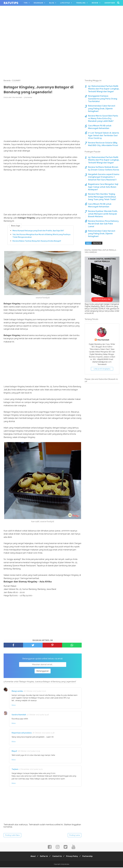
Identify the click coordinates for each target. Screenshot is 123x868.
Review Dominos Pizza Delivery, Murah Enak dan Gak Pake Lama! (103, 224)
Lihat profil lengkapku (102, 369)
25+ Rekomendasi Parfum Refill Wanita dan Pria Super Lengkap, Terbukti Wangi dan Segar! (104, 89)
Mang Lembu (17, 692)
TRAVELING (81, 3)
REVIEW (95, 3)
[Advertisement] (61, 17)
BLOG (52, 3)
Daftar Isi (43, 857)
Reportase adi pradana (22, 733)
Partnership (89, 857)
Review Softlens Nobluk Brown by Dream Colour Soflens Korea (104, 168)
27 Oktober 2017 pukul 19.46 (38, 715)
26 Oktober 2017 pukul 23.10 (35, 692)
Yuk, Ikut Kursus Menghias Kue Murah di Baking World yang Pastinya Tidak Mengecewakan (41, 236)
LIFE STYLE (65, 3)
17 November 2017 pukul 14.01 (31, 770)
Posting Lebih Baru (12, 836)
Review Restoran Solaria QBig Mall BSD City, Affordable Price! (103, 144)
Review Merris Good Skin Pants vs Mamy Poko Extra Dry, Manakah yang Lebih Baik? (103, 118)
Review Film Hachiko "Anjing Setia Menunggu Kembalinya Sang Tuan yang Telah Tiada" (102, 197)
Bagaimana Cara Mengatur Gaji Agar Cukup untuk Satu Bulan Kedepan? (103, 187)
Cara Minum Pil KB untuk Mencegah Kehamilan (100, 127)
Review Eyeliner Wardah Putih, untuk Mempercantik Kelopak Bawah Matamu (103, 214)
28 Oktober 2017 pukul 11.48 (43, 733)
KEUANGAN (38, 3)
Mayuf (14, 752)
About (32, 857)
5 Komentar (28, 98)
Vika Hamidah (103, 340)
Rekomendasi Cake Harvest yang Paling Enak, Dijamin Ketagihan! (102, 109)
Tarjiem (15, 770)
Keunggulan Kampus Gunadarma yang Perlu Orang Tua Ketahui (103, 99)
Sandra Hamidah (19, 715)
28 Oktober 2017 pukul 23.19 (29, 752)
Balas (14, 706)
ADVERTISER (110, 3)
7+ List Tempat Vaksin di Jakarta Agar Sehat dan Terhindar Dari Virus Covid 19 (103, 136)
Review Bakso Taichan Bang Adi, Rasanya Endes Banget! (37, 242)
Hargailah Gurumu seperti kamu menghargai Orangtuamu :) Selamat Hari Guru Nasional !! (104, 177)
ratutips (11, 3)
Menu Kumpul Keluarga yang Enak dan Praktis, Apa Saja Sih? (38, 231)
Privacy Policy (73, 857)
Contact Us (57, 857)
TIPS (26, 3)
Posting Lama (75, 836)
